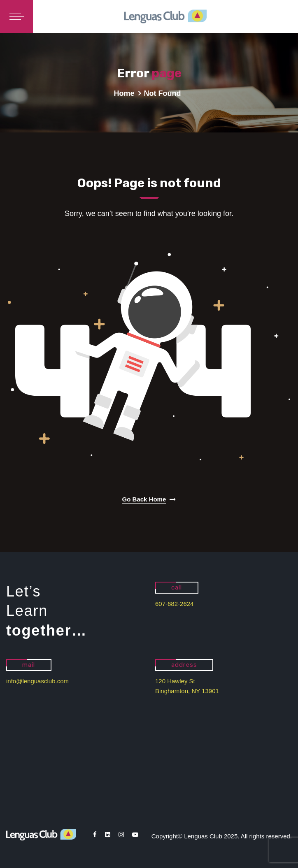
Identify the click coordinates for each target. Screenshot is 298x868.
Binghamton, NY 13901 (187, 691)
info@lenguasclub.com (37, 681)
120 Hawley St (175, 681)
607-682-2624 (174, 604)
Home (124, 93)
